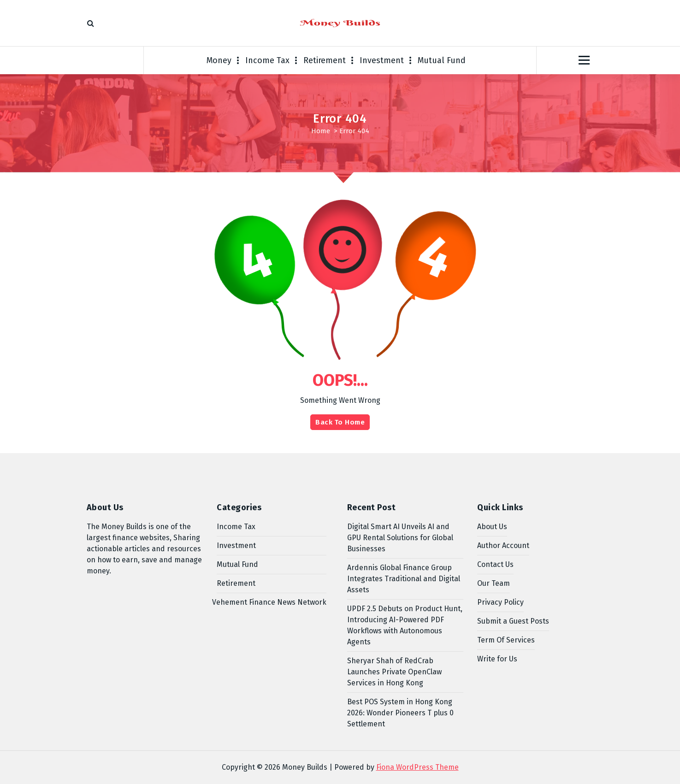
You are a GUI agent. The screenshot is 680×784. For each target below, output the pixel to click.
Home (321, 131)
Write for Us (497, 659)
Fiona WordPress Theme (417, 767)
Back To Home (340, 422)
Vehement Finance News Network (269, 602)
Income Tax (267, 60)
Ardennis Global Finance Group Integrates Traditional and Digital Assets (404, 579)
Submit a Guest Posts (513, 621)
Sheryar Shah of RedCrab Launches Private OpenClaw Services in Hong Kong (394, 672)
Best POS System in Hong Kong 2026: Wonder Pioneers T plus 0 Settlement (400, 713)
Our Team (494, 583)
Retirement (325, 60)
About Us (492, 527)
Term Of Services (506, 640)
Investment (382, 60)
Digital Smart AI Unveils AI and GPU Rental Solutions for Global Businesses (400, 538)
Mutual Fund (442, 60)
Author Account (503, 545)
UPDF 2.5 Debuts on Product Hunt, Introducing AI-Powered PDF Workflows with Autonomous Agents (405, 625)
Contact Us (495, 564)
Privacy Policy (500, 602)
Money (219, 60)
